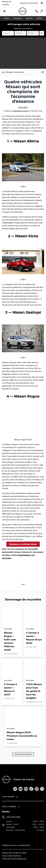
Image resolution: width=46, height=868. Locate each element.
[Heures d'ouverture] (29, 3)
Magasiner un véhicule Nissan (23, 544)
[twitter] (15, 789)
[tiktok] (31, 789)
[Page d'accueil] (6, 780)
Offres (39, 18)
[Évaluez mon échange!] (42, 33)
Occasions (18, 18)
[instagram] (42, 789)
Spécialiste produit (20, 111)
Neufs (7, 18)
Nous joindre (9, 807)
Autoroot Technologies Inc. (15, 859)
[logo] (23, 11)
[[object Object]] (43, 72)
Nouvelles (19, 72)
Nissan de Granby (7, 3)
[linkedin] (37, 789)
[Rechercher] (42, 3)
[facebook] (26, 789)
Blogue (9, 72)
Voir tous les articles (23, 754)
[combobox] (4, 33)
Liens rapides (8, 797)
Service (29, 18)
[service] (42, 11)
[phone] (37, 11)
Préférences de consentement (16, 845)
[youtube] (20, 789)
